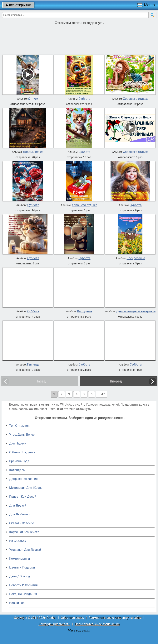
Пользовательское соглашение (97, 624)
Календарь (17, 470)
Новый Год (17, 603)
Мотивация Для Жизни (26, 488)
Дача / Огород (20, 576)
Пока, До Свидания (23, 594)
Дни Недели (18, 443)
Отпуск (33, 99)
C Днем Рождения (22, 452)
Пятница (33, 365)
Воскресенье (136, 258)
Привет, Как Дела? (23, 497)
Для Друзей (18, 505)
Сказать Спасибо (22, 523)
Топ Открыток (19, 426)
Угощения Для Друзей (25, 550)
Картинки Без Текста (24, 532)
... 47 (101, 394)
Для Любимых (20, 514)
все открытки (18, 5)
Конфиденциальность (54, 624)
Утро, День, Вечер (22, 435)
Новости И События (23, 585)
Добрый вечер (33, 152)
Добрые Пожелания (23, 479)
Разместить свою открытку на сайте (115, 618)
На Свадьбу (18, 541)
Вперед (116, 381)
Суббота (85, 99)
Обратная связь (72, 618)
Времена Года (19, 461)
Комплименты (20, 559)
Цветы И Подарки (22, 567)
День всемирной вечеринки (136, 311)
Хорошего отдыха (136, 99)
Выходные (84, 311)
